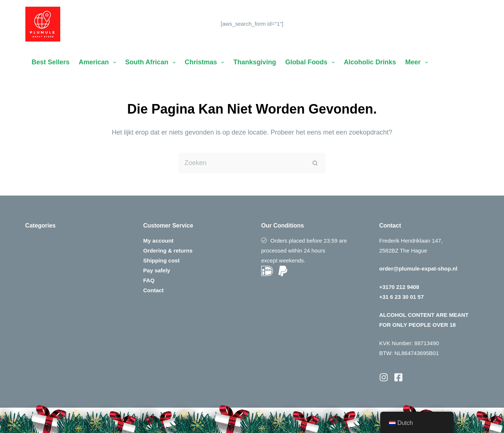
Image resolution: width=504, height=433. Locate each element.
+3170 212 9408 (399, 287)
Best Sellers (51, 62)
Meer (418, 62)
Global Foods (311, 62)
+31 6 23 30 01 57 (401, 297)
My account (159, 241)
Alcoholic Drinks (370, 62)
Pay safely (157, 270)
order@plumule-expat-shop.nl (418, 269)
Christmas (206, 62)
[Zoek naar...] (242, 163)
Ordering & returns (168, 251)
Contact (154, 290)
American (99, 62)
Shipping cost (161, 260)
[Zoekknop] (315, 163)
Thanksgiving (255, 62)
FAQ (149, 280)
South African (152, 62)
